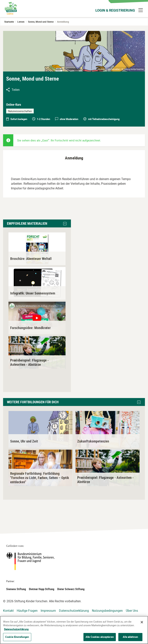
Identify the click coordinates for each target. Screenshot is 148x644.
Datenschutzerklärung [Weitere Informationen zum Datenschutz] (16, 629)
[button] (65, 224)
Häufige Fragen (27, 611)
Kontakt (8, 611)
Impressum (48, 611)
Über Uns (132, 611)
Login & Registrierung (115, 10)
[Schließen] (142, 622)
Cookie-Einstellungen (17, 637)
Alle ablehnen (130, 637)
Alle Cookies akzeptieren (100, 637)
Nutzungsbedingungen (107, 611)
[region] (74, 630)
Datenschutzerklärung (74, 611)
